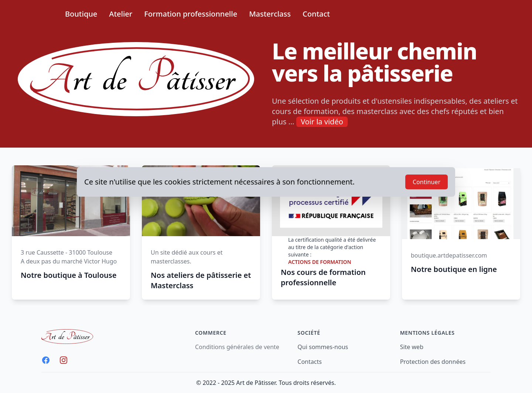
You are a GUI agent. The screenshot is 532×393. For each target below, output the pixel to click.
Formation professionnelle (191, 14)
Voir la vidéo (322, 122)
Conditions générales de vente (237, 347)
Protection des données (433, 362)
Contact (316, 14)
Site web (412, 347)
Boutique (81, 14)
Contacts (310, 362)
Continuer (427, 182)
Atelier (121, 14)
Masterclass (270, 14)
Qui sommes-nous (323, 347)
